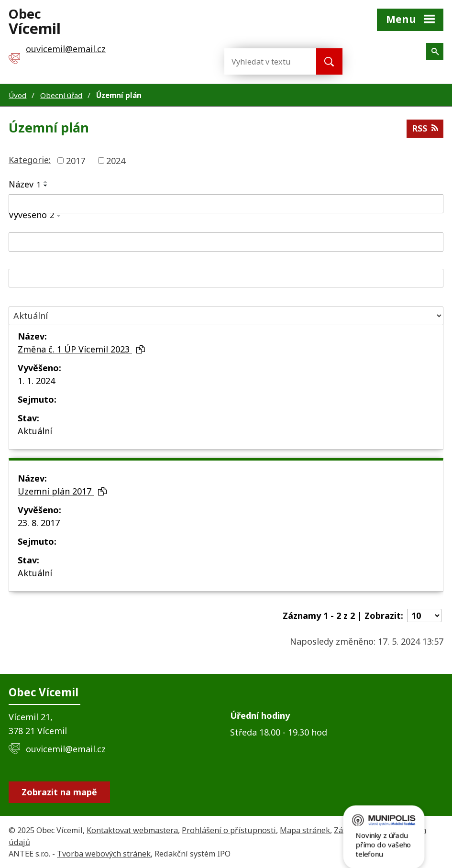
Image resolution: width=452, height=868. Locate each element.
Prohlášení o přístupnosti (229, 830)
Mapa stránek (305, 830)
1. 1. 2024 (36, 381)
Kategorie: (30, 160)
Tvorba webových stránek (104, 854)
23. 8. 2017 (39, 523)
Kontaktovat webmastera (132, 830)
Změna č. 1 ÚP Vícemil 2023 (81, 349)
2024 (116, 160)
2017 (76, 160)
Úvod (17, 95)
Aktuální (35, 431)
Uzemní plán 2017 (62, 491)
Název (25, 184)
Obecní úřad (61, 95)
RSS (425, 128)
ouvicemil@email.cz (66, 749)
